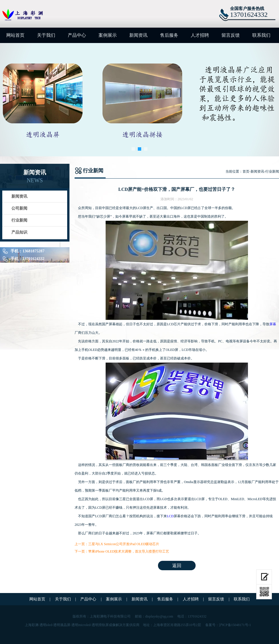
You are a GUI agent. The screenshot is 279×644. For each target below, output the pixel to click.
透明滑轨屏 (100, 625)
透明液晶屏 (62, 625)
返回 (177, 566)
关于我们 (46, 35)
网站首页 (15, 35)
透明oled (46, 625)
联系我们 (261, 35)
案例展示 (108, 35)
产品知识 (19, 232)
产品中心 (77, 35)
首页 (246, 171)
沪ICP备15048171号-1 (235, 625)
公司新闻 (19, 208)
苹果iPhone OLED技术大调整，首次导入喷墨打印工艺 (129, 551)
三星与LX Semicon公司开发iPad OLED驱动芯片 (124, 544)
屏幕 (273, 324)
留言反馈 (231, 35)
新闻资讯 (138, 35)
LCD (170, 516)
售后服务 (169, 35)
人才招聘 (200, 35)
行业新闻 (19, 220)
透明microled (81, 625)
